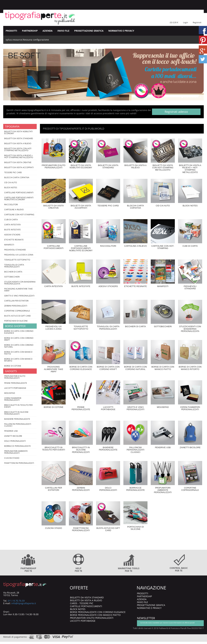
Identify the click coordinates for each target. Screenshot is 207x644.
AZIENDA (48, 31)
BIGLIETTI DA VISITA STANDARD (87, 597)
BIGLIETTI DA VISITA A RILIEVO (86, 600)
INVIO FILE (63, 31)
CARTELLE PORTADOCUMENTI (86, 606)
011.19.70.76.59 (16, 601)
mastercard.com (47, 636)
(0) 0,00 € (174, 22)
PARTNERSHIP (30, 31)
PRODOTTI (11, 31)
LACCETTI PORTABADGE (83, 621)
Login (185, 22)
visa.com (56, 636)
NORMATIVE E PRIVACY (121, 31)
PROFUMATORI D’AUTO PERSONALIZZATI (92, 618)
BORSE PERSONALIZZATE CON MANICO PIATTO (95, 615)
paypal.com (68, 636)
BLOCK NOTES (78, 609)
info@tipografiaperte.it (24, 603)
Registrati (197, 22)
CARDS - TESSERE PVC (82, 603)
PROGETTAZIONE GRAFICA (89, 31)
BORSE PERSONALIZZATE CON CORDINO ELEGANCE (98, 612)
